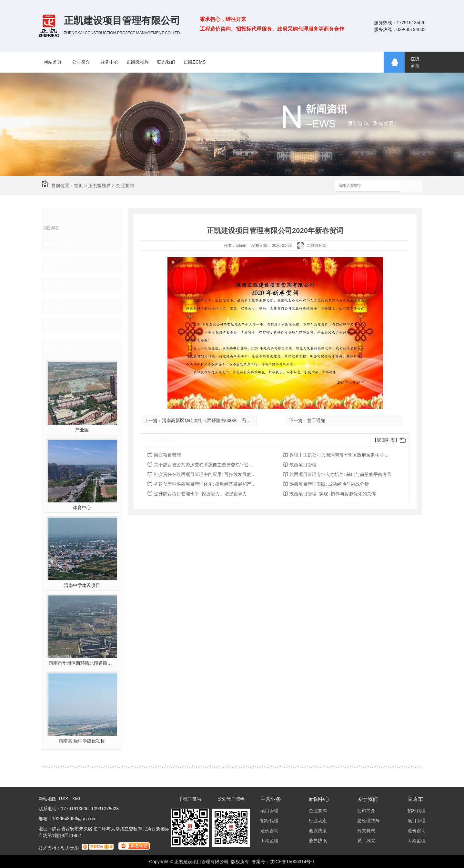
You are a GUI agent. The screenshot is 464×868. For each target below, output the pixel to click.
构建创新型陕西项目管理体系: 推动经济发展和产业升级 (206, 484)
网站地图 (47, 799)
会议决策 (63, 285)
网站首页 (53, 62)
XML (77, 799)
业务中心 (109, 62)
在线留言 (415, 62)
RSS (64, 799)
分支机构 (366, 831)
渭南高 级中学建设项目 (82, 741)
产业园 (82, 430)
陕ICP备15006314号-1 (292, 862)
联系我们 (166, 62)
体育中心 (82, 508)
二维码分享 (317, 246)
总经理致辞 (368, 821)
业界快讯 (63, 306)
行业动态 (63, 265)
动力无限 (70, 848)
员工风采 (366, 841)
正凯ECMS (195, 62)
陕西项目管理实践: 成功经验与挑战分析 (329, 484)
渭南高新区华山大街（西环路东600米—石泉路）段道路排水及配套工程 (233, 420)
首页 (78, 186)
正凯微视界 (138, 62)
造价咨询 (269, 831)
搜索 (411, 186)
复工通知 (316, 420)
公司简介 (81, 62)
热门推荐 (63, 347)
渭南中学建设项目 (82, 585)
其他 (57, 327)
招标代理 (269, 821)
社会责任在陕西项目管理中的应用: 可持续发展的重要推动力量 (206, 474)
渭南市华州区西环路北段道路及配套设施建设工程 (82, 663)
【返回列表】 (386, 440)
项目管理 (269, 811)
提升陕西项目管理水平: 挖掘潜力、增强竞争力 (200, 494)
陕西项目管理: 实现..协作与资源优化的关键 (333, 494)
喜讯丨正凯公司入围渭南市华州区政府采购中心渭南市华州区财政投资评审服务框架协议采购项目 (341, 455)
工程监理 (269, 841)
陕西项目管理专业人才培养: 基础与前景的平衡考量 (340, 474)
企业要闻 (125, 186)
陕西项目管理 (167, 455)
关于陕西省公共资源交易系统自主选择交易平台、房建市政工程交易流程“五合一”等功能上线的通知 (206, 465)
